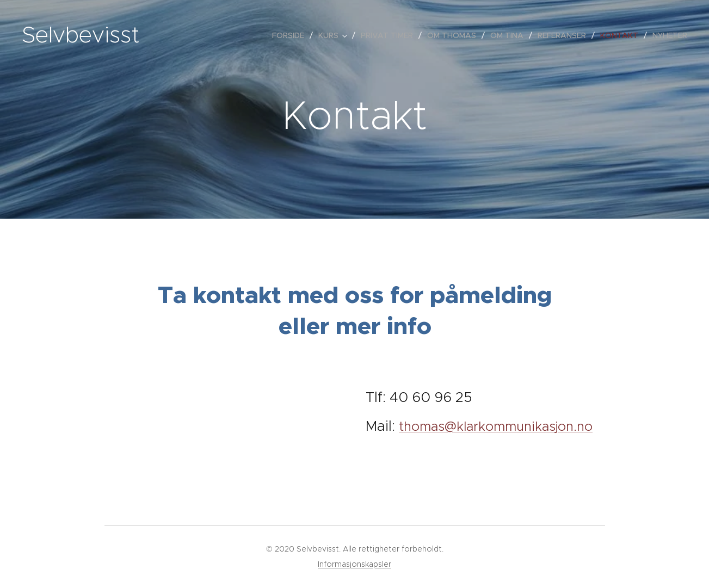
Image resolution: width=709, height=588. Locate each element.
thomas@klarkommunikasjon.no (496, 426)
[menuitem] (291, 35)
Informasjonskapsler (355, 564)
